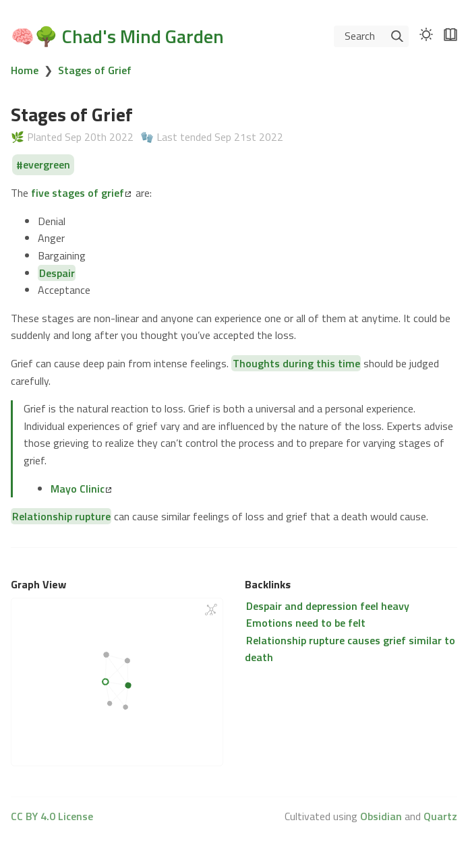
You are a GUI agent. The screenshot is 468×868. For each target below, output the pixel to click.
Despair (57, 273)
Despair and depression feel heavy (328, 606)
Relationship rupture (61, 516)
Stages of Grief (95, 70)
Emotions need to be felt (306, 623)
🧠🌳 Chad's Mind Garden (117, 36)
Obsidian (381, 816)
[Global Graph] (211, 609)
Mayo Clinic (81, 489)
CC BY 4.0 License (52, 816)
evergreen (47, 165)
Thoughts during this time (296, 363)
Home (25, 70)
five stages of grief (81, 193)
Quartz (440, 816)
